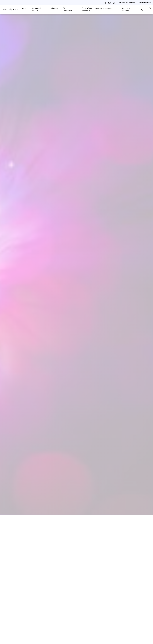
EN (150, 8)
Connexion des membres (127, 3)
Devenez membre (145, 3)
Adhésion (54, 8)
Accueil (24, 8)
